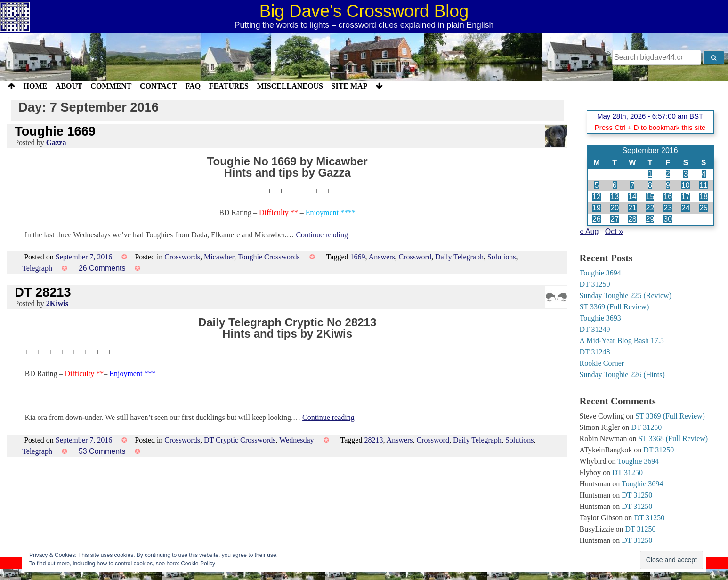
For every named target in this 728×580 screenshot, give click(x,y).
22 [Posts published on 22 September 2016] (650, 208)
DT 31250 (595, 284)
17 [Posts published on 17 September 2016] (686, 197)
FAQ (193, 86)
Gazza (56, 142)
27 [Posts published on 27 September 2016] (615, 219)
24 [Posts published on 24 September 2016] (686, 208)
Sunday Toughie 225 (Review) (626, 295)
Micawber (219, 257)
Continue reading (322, 235)
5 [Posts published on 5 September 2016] (596, 185)
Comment (111, 86)
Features (229, 86)
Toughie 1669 (55, 131)
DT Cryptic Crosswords (240, 440)
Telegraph (37, 268)
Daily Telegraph (459, 257)
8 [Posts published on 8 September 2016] (650, 185)
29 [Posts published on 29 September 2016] (650, 219)
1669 (357, 257)
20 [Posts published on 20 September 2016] (615, 208)
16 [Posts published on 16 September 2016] (668, 197)
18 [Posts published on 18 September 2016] (704, 197)
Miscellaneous (290, 86)
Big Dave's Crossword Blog (364, 11)
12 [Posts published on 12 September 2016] (597, 197)
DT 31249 (595, 329)
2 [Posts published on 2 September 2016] (668, 174)
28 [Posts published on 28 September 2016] (632, 219)
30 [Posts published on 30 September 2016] (668, 219)
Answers (382, 257)
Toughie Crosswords (269, 257)
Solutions (502, 257)
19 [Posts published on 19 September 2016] (597, 208)
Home (36, 86)
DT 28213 (43, 292)
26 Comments (102, 268)
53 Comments (102, 451)
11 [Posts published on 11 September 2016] (704, 185)
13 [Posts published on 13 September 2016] (615, 197)
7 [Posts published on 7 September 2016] (632, 185)
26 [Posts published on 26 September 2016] (597, 219)
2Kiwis (57, 303)
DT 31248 (595, 352)
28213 (373, 440)
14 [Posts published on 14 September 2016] (632, 197)
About (69, 86)
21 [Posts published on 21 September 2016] (632, 208)
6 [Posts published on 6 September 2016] (615, 185)
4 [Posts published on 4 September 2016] (704, 174)
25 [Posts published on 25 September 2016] (704, 208)
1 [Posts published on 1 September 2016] (650, 174)
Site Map (350, 86)
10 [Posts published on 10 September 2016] (686, 185)
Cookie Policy (198, 564)
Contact (158, 86)
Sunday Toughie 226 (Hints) (622, 375)
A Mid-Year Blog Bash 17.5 (622, 341)
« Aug (589, 231)
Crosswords (182, 257)
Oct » (614, 231)
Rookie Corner (602, 363)
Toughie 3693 (600, 318)
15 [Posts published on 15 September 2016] (650, 197)
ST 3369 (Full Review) (615, 307)
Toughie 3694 (600, 273)
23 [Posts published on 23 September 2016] (668, 208)
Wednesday (296, 440)
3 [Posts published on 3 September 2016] (685, 174)
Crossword (415, 257)
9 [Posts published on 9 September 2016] (668, 185)
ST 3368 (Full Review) (673, 439)
